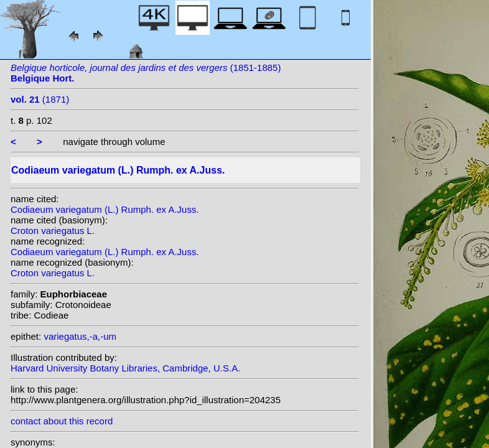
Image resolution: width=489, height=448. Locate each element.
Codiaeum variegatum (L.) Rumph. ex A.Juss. (105, 209)
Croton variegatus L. (53, 231)
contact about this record (62, 421)
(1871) (40, 99)
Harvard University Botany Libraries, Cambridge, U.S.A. (125, 368)
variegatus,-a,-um (80, 336)
